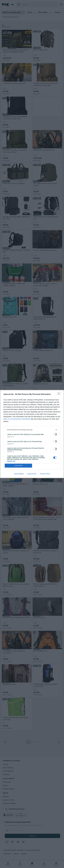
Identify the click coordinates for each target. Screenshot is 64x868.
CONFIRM (18, 466)
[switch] (55, 434)
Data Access (32, 474)
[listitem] (32, 430)
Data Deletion (19, 474)
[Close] (60, 394)
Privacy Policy (45, 474)
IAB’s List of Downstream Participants (17, 419)
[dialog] (32, 434)
